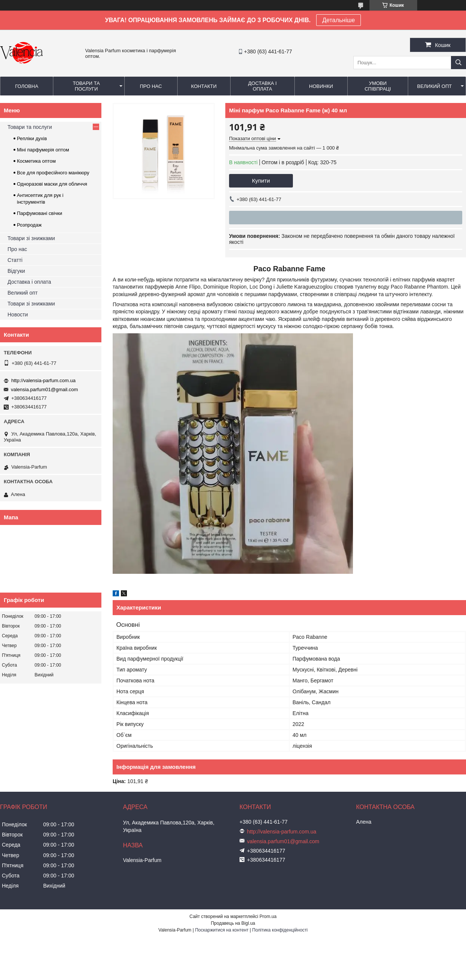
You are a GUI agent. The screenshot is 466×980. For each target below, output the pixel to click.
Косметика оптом (36, 161)
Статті (15, 260)
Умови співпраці (378, 86)
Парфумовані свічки (40, 213)
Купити (261, 181)
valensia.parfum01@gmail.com (44, 389)
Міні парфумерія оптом (43, 150)
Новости (18, 315)
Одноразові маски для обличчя (52, 184)
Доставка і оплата (262, 86)
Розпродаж (29, 225)
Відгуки (16, 271)
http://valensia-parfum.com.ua (43, 380)
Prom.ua (268, 916)
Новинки (321, 86)
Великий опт (435, 86)
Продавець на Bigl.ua (233, 923)
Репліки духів (32, 138)
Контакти (204, 86)
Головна (27, 86)
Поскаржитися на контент (222, 930)
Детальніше (339, 20)
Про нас (151, 86)
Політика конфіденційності (280, 930)
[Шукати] (458, 63)
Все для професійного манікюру (53, 173)
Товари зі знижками (31, 238)
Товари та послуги (86, 86)
